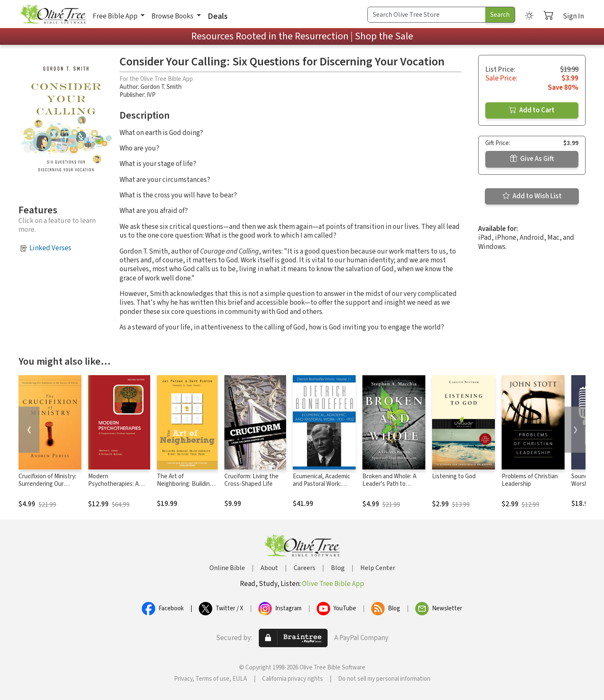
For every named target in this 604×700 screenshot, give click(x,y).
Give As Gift (532, 159)
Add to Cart (532, 110)
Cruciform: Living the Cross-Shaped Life (251, 480)
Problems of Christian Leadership (530, 480)
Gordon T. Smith (161, 87)
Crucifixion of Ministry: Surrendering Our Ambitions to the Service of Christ (47, 488)
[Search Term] (427, 15)
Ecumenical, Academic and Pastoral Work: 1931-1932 (322, 484)
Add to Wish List (532, 196)
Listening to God (454, 476)
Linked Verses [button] (50, 248)
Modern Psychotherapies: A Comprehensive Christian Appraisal (113, 488)
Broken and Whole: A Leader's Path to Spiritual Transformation (394, 484)
